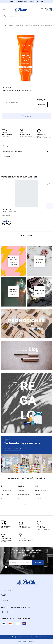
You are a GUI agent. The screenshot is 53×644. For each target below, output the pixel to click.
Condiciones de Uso (7, 637)
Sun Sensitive (48, 25)
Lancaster (20, 25)
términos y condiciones (30, 567)
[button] (50, 10)
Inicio (4, 25)
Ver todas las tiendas (13, 449)
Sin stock (26, 116)
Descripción (7, 146)
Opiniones (6, 156)
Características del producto (13, 151)
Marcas (11, 25)
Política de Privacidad (24, 637)
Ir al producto (26, 235)
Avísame (41, 105)
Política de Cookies (40, 637)
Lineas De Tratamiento (33, 25)
